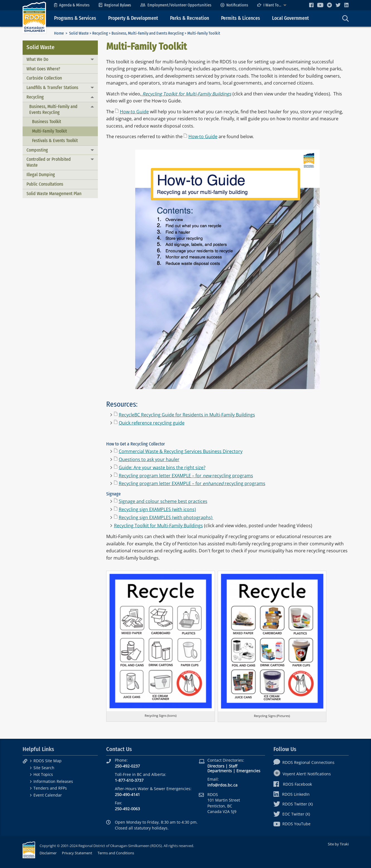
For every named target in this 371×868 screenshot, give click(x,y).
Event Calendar (48, 795)
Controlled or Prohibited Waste (49, 162)
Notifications (234, 5)
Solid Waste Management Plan (54, 194)
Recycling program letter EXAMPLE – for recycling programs (186, 476)
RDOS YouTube (292, 824)
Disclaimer (48, 853)
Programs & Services (75, 18)
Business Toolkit (47, 122)
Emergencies (248, 771)
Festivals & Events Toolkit (55, 141)
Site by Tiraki (338, 844)
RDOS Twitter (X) (293, 804)
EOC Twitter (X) (292, 814)
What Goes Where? (43, 69)
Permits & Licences (241, 18)
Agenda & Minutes (72, 5)
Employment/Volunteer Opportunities (176, 5)
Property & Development (133, 18)
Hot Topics (43, 774)
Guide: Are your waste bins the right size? (162, 467)
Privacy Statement (77, 853)
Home (59, 33)
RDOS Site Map (48, 761)
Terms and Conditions (116, 853)
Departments (220, 771)
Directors (216, 766)
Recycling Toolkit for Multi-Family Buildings (158, 526)
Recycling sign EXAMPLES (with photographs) (166, 517)
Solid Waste (79, 33)
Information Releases (53, 781)
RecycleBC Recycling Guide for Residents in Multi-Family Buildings (187, 415)
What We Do (37, 59)
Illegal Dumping (41, 175)
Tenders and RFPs (50, 788)
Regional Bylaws (115, 5)
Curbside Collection (44, 78)
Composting (37, 150)
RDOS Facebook (293, 784)
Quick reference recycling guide (152, 423)
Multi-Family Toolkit (49, 131)
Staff (233, 766)
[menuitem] (72, 5)
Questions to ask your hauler (149, 459)
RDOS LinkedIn (292, 794)
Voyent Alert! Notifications (302, 774)
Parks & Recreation (190, 18)
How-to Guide (134, 112)
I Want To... (269, 5)
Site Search (44, 768)
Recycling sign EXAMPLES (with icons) (157, 509)
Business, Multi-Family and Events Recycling (148, 33)
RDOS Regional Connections (304, 762)
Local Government (290, 18)
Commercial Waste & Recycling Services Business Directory (181, 451)
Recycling (100, 33)
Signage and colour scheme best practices (163, 501)
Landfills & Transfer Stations (52, 87)
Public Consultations (45, 184)
